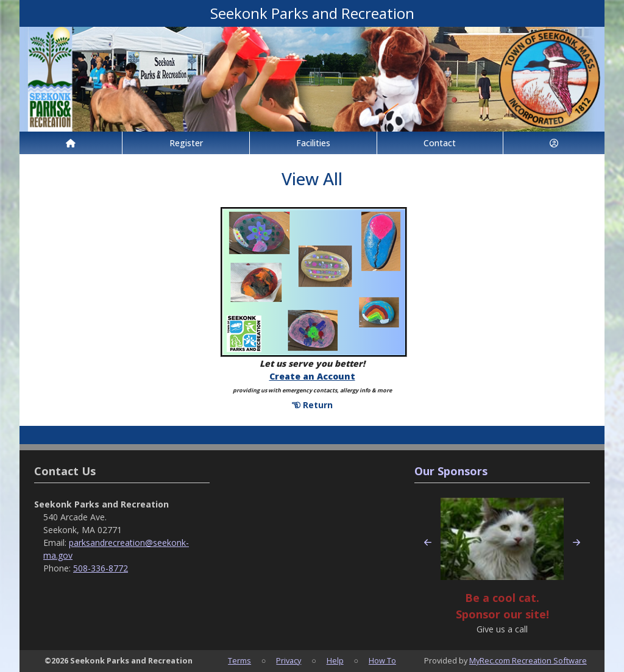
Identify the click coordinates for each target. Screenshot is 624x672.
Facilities (313, 143)
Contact (440, 143)
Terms (239, 660)
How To (382, 660)
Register (186, 143)
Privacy (289, 660)
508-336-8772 (101, 568)
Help (335, 660)
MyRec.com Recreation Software (528, 660)
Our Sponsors (451, 471)
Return (312, 405)
